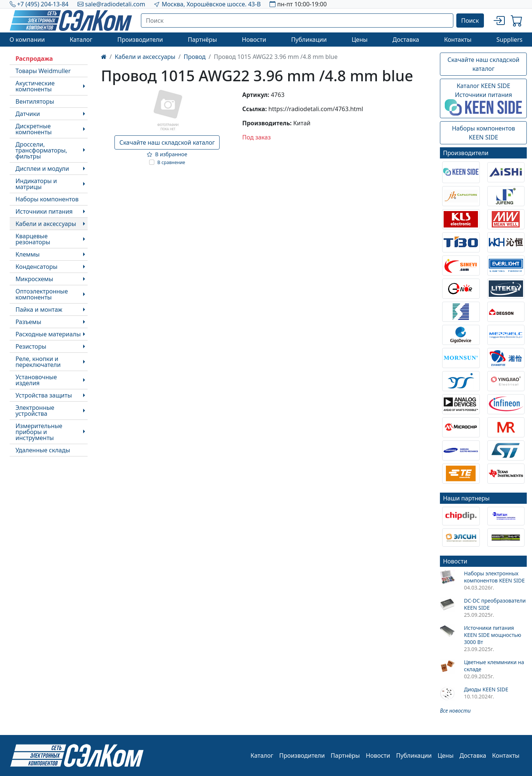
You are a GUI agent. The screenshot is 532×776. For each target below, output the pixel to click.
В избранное (167, 154)
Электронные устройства (35, 411)
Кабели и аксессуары (46, 224)
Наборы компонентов (47, 199)
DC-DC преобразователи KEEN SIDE (495, 604)
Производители (140, 40)
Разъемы (29, 322)
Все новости (455, 711)
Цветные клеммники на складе (494, 666)
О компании (27, 40)
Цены (360, 40)
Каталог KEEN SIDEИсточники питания (483, 99)
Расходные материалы (48, 334)
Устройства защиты (44, 395)
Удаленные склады (43, 450)
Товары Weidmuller (43, 71)
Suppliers (510, 40)
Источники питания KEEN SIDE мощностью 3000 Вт (492, 635)
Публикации (309, 40)
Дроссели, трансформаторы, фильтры (42, 150)
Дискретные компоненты (34, 129)
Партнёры (202, 40)
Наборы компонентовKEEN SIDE (483, 133)
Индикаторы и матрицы (36, 184)
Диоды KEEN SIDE (486, 689)
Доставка (406, 40)
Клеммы (28, 254)
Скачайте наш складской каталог (167, 142)
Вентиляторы (35, 101)
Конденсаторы (37, 267)
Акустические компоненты (35, 86)
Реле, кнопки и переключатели (38, 362)
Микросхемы (34, 279)
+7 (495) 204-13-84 (43, 4)
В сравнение (171, 162)
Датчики (28, 114)
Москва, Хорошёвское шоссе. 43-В (211, 4)
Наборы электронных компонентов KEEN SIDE (494, 577)
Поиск (470, 21)
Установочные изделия (36, 380)
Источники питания (44, 211)
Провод (194, 57)
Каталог (81, 40)
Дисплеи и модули (43, 169)
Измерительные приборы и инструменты (39, 432)
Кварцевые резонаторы (33, 239)
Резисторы (31, 346)
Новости (254, 40)
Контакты (458, 40)
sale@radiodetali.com (115, 4)
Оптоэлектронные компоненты (42, 294)
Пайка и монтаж (39, 310)
